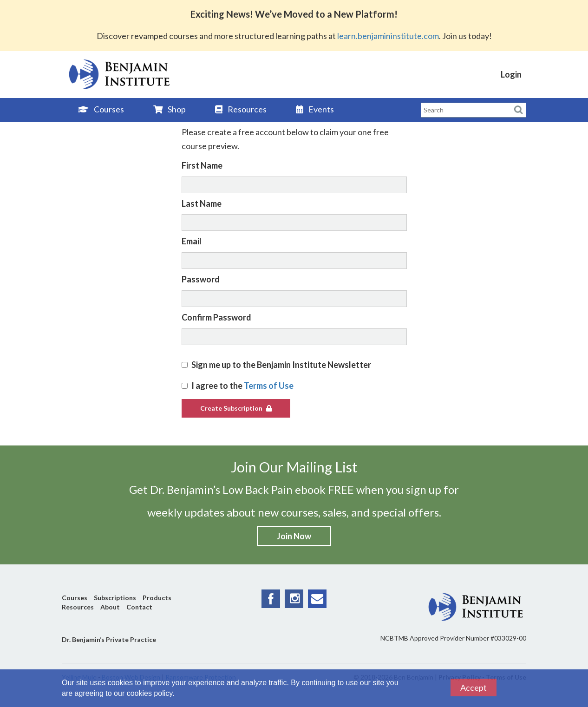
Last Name (202, 203)
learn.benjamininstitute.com (388, 36)
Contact (139, 607)
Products (157, 598)
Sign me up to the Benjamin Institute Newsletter (276, 365)
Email (192, 241)
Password (201, 279)
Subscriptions (115, 598)
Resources (241, 109)
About (110, 607)
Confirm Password (216, 317)
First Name (202, 165)
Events (315, 109)
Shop (170, 109)
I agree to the (238, 386)
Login (511, 74)
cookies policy (150, 693)
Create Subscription (236, 408)
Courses (101, 109)
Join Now (294, 536)
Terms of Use (269, 386)
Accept (474, 687)
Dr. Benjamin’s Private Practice (109, 639)
